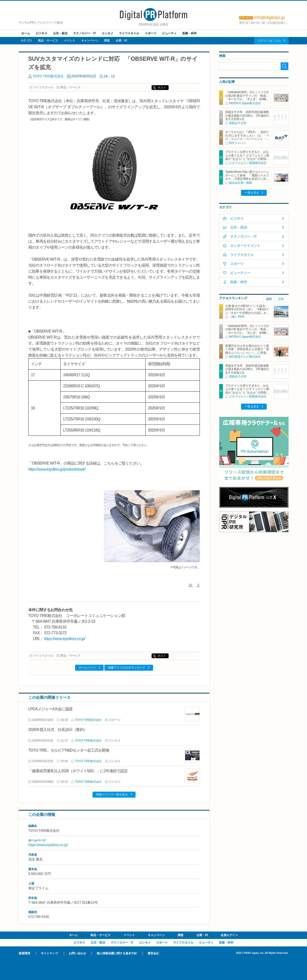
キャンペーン (90, 41)
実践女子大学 (238, 123)
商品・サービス (48, 41)
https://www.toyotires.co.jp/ (65, 639)
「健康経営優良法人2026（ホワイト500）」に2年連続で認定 (78, 771)
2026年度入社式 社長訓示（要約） (58, 730)
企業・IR (121, 41)
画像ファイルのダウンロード (127, 668)
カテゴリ (26, 41)
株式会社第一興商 (241, 183)
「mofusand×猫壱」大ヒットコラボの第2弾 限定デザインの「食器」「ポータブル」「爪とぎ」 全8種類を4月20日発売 (247, 97)
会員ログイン (229, 935)
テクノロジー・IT (85, 33)
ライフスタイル (129, 33)
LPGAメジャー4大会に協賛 (50, 709)
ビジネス (41, 33)
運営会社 (153, 953)
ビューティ (169, 33)
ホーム (26, 33)
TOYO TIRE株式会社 (48, 76)
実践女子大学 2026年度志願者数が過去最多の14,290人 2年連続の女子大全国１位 (247, 116)
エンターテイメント (245, 245)
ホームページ (87, 668)
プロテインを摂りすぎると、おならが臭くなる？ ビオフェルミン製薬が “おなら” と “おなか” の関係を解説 (247, 157)
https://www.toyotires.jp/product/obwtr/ (57, 469)
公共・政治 (60, 33)
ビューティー (240, 273)
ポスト (162, 88)
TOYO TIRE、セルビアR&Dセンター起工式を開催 (69, 750)
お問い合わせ (77, 953)
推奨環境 (24, 953)
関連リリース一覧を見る (112, 795)
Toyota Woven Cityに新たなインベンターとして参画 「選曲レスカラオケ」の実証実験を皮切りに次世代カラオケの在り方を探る (247, 177)
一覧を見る (252, 193)
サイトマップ (49, 953)
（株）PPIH (237, 317)
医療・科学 (189, 33)
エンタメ (107, 33)
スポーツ (151, 33)
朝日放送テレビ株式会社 (245, 357)
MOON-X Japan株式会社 (245, 103)
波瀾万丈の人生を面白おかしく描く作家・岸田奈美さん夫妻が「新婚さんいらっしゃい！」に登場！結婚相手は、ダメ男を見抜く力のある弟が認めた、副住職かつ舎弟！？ (247, 354)
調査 (107, 41)
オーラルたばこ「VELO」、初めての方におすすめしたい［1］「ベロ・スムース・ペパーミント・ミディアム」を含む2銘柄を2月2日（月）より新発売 (247, 139)
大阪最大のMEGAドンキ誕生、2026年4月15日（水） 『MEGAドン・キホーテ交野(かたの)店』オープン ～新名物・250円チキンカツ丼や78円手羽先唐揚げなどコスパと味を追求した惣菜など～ (247, 315)
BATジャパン (237, 143)
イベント (70, 41)
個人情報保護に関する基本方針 (117, 953)
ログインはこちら (269, 41)
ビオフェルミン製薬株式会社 (248, 163)
